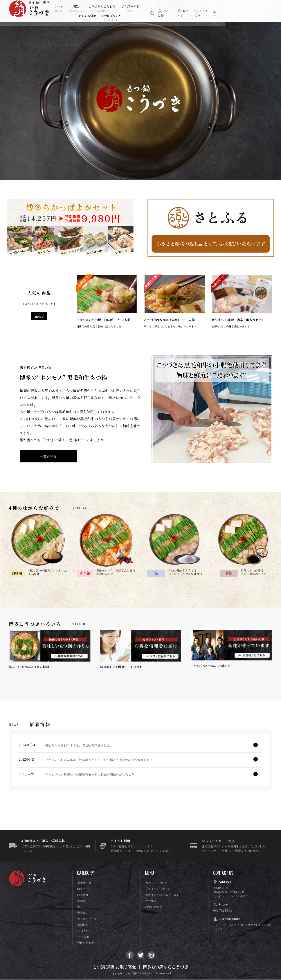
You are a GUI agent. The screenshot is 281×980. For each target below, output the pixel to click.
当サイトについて (156, 883)
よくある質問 (165, 8)
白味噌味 (83, 895)
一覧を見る (48, 457)
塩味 (80, 907)
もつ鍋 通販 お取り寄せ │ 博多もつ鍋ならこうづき (140, 968)
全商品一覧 (84, 883)
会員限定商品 (86, 943)
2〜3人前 (83, 931)
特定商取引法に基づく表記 (162, 895)
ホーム (70, 8)
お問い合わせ (122, 18)
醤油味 (81, 901)
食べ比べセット (87, 919)
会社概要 (151, 901)
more (39, 316)
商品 (86, 8)
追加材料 (83, 925)
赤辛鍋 (81, 913)
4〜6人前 (83, 937)
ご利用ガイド (141, 8)
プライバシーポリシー (159, 889)
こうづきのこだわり (113, 8)
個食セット (84, 889)
